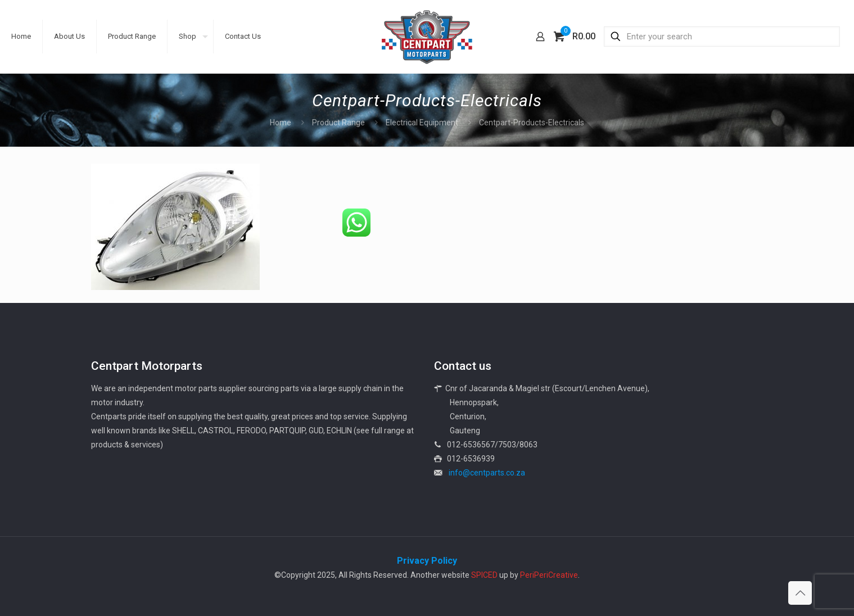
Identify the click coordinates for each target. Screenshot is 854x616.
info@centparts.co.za (487, 473)
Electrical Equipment (422, 123)
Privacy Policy (427, 561)
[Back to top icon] (800, 593)
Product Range (338, 123)
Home (281, 123)
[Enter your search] (722, 37)
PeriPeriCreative (549, 575)
